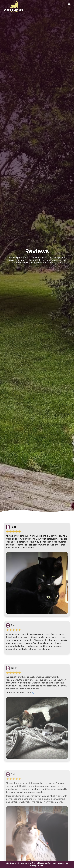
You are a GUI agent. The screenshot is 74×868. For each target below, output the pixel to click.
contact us (50, 863)
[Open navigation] (69, 4)
